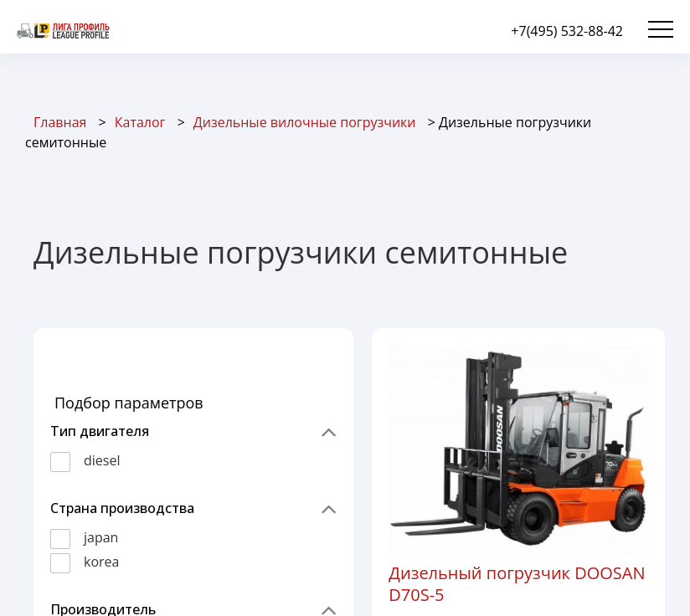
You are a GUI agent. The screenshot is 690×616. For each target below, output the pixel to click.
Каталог (140, 122)
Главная (60, 122)
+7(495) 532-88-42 (567, 31)
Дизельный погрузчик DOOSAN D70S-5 (517, 584)
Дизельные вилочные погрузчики (305, 122)
